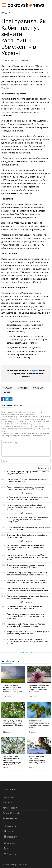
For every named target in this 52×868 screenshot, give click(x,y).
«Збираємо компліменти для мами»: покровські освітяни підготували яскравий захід (28, 498)
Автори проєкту (11, 808)
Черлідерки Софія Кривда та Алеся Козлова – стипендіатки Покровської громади (27, 625)
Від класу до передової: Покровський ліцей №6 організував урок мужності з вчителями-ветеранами (28, 520)
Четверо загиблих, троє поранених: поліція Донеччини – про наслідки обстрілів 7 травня (27, 582)
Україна (6, 13)
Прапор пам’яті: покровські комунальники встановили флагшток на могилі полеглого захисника (26, 616)
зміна (7, 392)
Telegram (33, 370)
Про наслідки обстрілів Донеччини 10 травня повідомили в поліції (27, 480)
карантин (23, 388)
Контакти (7, 802)
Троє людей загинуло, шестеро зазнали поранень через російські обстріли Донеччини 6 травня (28, 641)
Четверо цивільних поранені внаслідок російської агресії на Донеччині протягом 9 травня (26, 507)
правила (38, 388)
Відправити (43, 468)
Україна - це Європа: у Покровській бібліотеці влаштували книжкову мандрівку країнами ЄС (27, 574)
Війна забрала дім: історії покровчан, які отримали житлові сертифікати (25, 607)
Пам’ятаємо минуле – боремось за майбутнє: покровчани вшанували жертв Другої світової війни (27, 557)
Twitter (9, 831)
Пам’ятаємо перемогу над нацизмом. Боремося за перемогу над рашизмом (28, 597)
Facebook (10, 826)
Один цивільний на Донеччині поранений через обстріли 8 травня (28, 528)
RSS (7, 849)
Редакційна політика (13, 813)
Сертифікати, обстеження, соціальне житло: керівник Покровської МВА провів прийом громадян (26, 547)
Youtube (10, 843)
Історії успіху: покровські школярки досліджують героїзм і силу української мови (28, 633)
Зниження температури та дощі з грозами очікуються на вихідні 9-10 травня (26, 566)
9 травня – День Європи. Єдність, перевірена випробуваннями (27, 536)
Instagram (11, 837)
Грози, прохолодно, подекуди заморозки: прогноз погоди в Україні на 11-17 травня (25, 488)
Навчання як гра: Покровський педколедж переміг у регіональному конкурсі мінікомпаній (28, 589)
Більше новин (26, 652)
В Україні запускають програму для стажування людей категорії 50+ (28, 473)
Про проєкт (8, 797)
